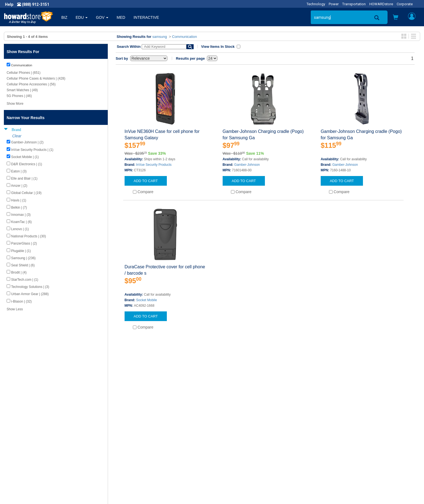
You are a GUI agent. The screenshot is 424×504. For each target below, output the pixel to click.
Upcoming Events (128, 456)
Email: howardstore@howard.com (349, 456)
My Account (227, 439)
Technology (316, 4)
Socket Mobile (147, 300)
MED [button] (121, 17)
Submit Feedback (128, 439)
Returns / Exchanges (234, 450)
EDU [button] (82, 17)
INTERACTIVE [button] (146, 17)
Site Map (224, 456)
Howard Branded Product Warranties (144, 445)
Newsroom (18, 439)
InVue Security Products (154, 165)
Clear (17, 136)
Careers (15, 445)
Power (334, 4)
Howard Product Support (134, 434)
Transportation (354, 4)
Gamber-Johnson (247, 165)
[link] (334, 490)
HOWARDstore (381, 4)
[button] (396, 18)
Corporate (405, 4)
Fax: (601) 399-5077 (337, 450)
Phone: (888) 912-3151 (340, 445)
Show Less (15, 309)
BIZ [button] (64, 17)
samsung (160, 37)
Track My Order (230, 445)
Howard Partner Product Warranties (143, 450)
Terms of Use (20, 456)
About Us (17, 434)
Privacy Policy (20, 450)
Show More (15, 104)
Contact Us (226, 434)
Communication (185, 37)
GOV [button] (102, 17)
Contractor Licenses (26, 461)
